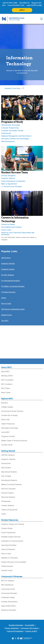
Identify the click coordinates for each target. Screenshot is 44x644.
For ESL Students (8, 275)
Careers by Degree (8, 224)
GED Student (6, 468)
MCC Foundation (7, 380)
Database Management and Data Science (16, 136)
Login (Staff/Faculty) (34, 5)
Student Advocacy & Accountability (14, 562)
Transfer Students (8, 506)
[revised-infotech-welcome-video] (22, 341)
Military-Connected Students (11, 485)
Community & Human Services (12, 411)
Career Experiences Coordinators (13, 181)
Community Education (9, 593)
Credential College (8, 597)
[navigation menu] (41, 19)
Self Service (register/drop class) (13, 309)
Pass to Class (6, 304)
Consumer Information (30, 628)
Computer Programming (10, 128)
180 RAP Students (8, 455)
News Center (6, 393)
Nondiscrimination (16, 625)
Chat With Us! (24, 3)
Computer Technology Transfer (12, 131)
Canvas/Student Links (16, 5)
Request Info (36, 3)
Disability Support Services (11, 537)
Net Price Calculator (8, 489)
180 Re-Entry (6, 258)
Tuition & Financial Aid (9, 510)
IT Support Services (8, 292)
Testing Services (7, 566)
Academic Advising (8, 264)
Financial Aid (6, 463)
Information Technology (10, 428)
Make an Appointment (9, 184)
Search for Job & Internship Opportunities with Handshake (18, 234)
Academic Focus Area (12, 88)
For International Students (11, 281)
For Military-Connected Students (13, 286)
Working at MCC (7, 376)
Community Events (8, 589)
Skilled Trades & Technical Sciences (14, 441)
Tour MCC (5, 321)
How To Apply (6, 476)
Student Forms (7, 315)
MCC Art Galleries (8, 581)
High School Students (9, 472)
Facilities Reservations (9, 602)
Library (4, 298)
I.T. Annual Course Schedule (11, 187)
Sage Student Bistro (8, 606)
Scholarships (6, 501)
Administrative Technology (11, 125)
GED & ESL (5, 420)
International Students (9, 480)
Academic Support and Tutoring (13, 524)
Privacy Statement (12, 628)
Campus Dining (7, 528)
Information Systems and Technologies (15, 139)
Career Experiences (8, 533)
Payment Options (7, 493)
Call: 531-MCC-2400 (10, 3)
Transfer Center (7, 445)
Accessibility (30, 625)
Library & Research (8, 549)
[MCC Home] (13, 19)
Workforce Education (9, 610)
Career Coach (6, 230)
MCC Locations (7, 384)
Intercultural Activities (9, 545)
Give (4, 5)
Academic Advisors (8, 178)
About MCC (5, 372)
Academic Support (8, 269)
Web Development (8, 141)
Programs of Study (8, 436)
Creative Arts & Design (9, 415)
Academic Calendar (8, 459)
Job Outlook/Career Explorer (12, 227)
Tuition (4, 514)
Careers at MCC (31, 631)
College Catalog (7, 407)
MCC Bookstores (7, 585)
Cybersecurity (6, 133)
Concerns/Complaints (15, 631)
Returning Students (8, 497)
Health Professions (8, 424)
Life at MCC (5, 432)
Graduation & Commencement (12, 541)
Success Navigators (8, 176)
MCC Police (5, 388)
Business (5, 403)
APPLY (22, 10)
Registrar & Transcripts (9, 558)
